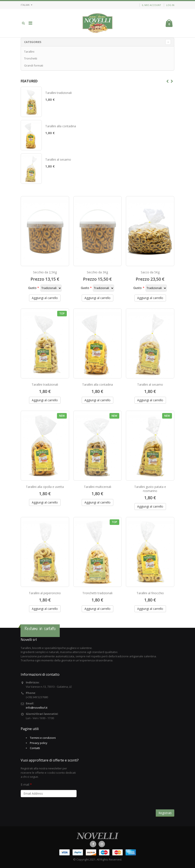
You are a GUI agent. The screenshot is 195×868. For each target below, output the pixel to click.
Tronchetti (31, 58)
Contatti (35, 748)
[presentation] (53, 808)
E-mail (25, 784)
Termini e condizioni (43, 738)
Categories (33, 42)
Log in (170, 5)
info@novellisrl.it (37, 708)
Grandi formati (34, 65)
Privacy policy (39, 743)
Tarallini (29, 52)
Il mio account (151, 5)
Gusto (32, 288)
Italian (26, 5)
